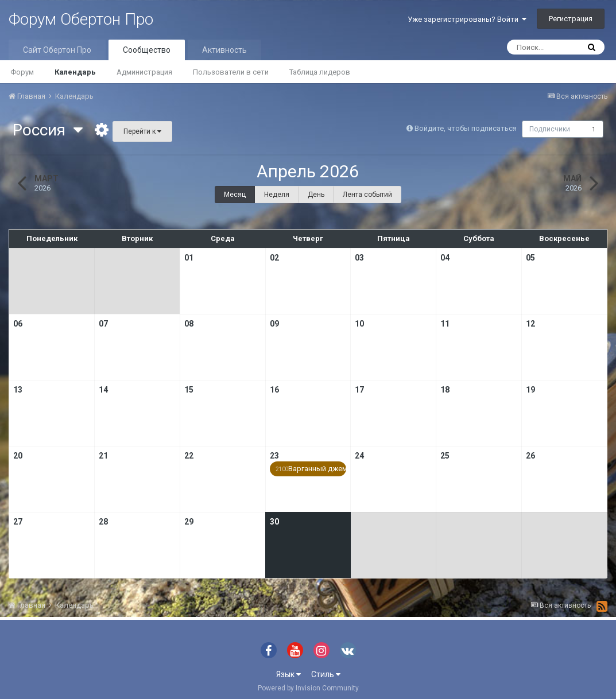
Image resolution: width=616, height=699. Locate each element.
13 (18, 390)
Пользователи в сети (231, 72)
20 (18, 456)
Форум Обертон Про (81, 19)
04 (445, 258)
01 (189, 258)
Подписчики (550, 129)
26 (530, 456)
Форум (22, 72)
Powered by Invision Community (308, 688)
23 (274, 456)
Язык (288, 674)
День (316, 195)
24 (359, 456)
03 (359, 258)
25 (445, 456)
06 (18, 324)
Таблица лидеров (320, 72)
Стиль (326, 674)
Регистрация (571, 19)
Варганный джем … (311, 469)
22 (189, 456)
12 (530, 324)
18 (445, 390)
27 (18, 522)
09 (274, 324)
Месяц (235, 195)
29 (189, 522)
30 (274, 522)
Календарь (75, 72)
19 (530, 390)
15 (189, 390)
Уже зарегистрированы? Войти (467, 19)
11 (445, 324)
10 (359, 324)
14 (103, 390)
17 (359, 390)
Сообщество (147, 50)
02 (274, 258)
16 (274, 390)
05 (530, 258)
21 (103, 456)
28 (103, 522)
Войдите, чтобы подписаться (464, 128)
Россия (48, 130)
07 (103, 324)
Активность (224, 50)
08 (189, 324)
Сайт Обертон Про (57, 50)
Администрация (144, 72)
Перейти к (142, 131)
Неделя (277, 195)
